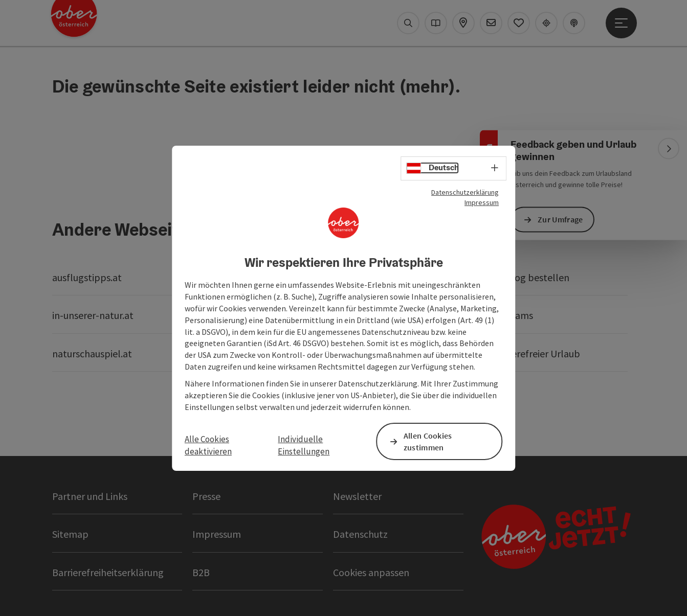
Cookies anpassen (371, 572)
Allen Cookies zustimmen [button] (428, 441)
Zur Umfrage (560, 219)
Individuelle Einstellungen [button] (304, 445)
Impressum (482, 202)
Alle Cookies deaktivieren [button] (208, 445)
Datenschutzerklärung (465, 192)
